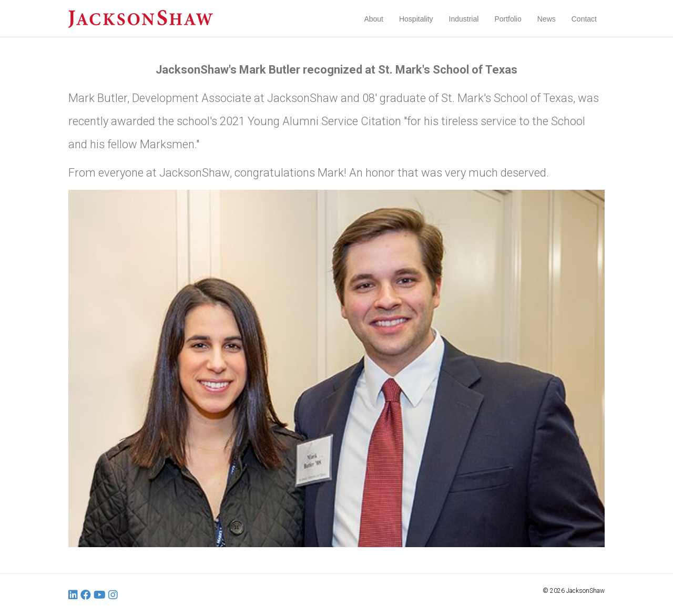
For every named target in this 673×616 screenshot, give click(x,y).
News (547, 19)
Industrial (464, 19)
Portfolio (508, 19)
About (374, 19)
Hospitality (416, 19)
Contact (584, 19)
